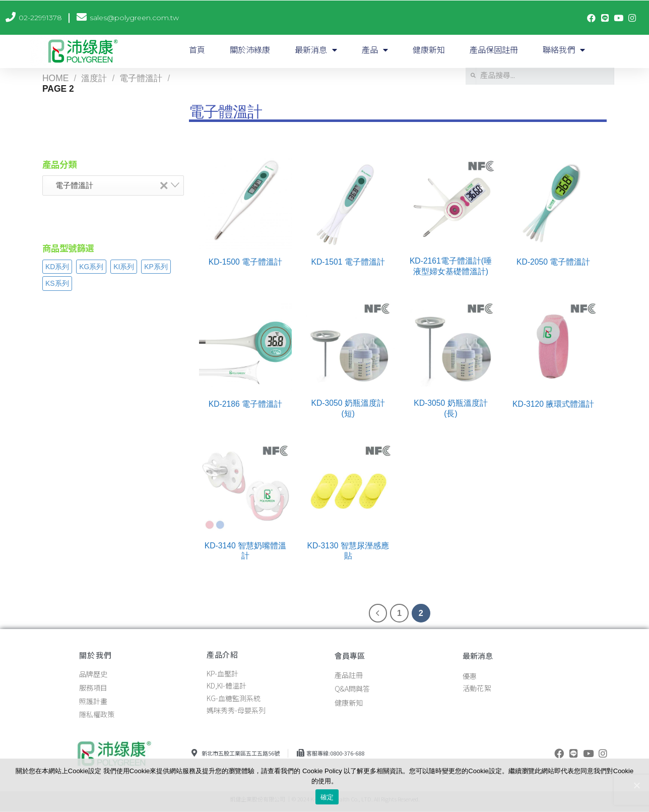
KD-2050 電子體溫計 (553, 262)
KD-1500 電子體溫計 (245, 262)
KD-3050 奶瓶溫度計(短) (348, 408)
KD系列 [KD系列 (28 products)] (57, 267)
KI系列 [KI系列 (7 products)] (124, 267)
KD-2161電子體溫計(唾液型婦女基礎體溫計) (451, 266)
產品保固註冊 (494, 49)
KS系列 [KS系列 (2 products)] (57, 283)
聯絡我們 (564, 50)
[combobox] (113, 185)
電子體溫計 (141, 78)
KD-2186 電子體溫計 (245, 404)
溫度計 (94, 78)
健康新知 (429, 49)
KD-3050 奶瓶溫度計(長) (450, 408)
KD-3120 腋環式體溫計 (553, 404)
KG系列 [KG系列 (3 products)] (91, 267)
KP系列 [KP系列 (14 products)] (156, 267)
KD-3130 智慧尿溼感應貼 (348, 551)
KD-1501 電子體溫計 (348, 262)
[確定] (636, 785)
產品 (375, 50)
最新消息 (316, 50)
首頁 (197, 49)
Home (55, 78)
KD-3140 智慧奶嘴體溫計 (245, 551)
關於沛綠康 (250, 49)
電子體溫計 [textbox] (109, 185)
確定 (327, 797)
